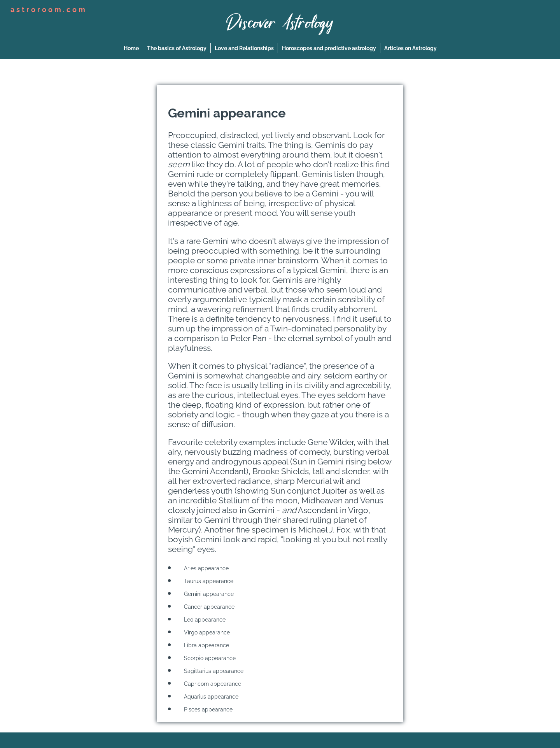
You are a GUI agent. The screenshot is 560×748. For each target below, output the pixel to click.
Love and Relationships (244, 48)
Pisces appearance (206, 709)
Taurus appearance (206, 581)
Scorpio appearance (207, 658)
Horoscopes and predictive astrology (329, 48)
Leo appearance (202, 620)
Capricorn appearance (210, 684)
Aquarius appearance (209, 697)
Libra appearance (204, 645)
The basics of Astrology (177, 48)
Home (131, 48)
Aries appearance (204, 568)
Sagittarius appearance (211, 671)
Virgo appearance (205, 632)
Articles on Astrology (410, 48)
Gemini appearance (206, 594)
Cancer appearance (207, 607)
